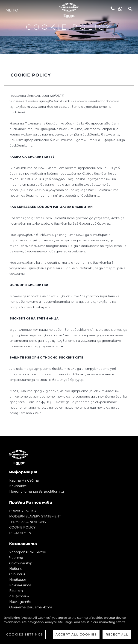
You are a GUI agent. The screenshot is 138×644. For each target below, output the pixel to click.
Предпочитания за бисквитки (37, 491)
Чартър (16, 558)
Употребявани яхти (28, 552)
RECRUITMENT (21, 533)
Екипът (16, 591)
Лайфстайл (19, 596)
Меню (12, 10)
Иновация (18, 580)
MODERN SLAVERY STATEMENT (35, 516)
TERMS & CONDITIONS (28, 522)
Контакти (19, 486)
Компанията (20, 585)
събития (17, 574)
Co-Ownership (21, 563)
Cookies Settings (25, 636)
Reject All (117, 636)
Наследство (20, 602)
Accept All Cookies (76, 636)
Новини (16, 569)
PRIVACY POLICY (23, 511)
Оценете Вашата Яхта (31, 607)
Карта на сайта (24, 480)
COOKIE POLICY (22, 527)
